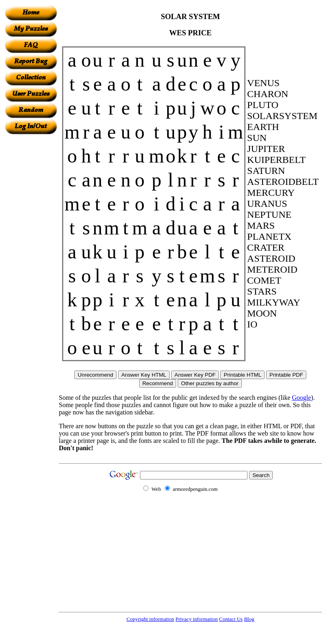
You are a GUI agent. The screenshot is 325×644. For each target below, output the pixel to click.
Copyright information (150, 619)
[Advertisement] (31, 256)
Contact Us (231, 619)
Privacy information (196, 619)
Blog (249, 619)
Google (302, 398)
